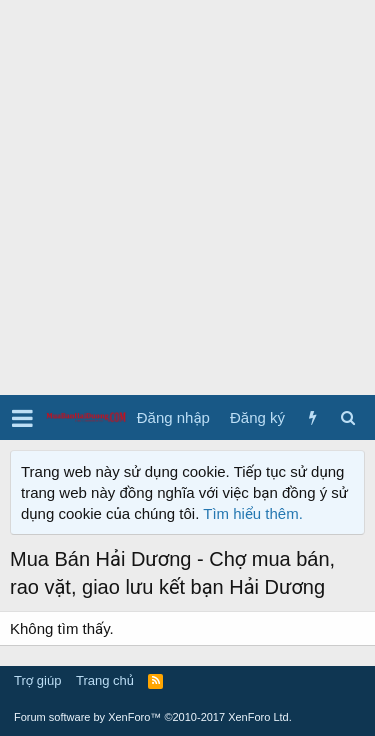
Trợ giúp (37, 680)
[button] (22, 418)
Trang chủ (105, 680)
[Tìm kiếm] (347, 417)
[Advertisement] (187, 197)
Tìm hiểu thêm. (253, 513)
